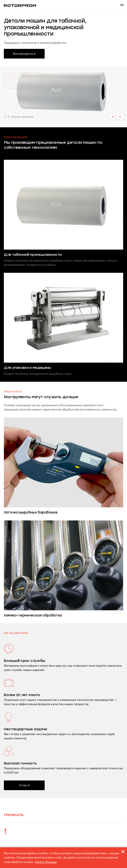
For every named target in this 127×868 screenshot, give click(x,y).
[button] (113, 117)
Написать (14, 815)
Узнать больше (46, 862)
